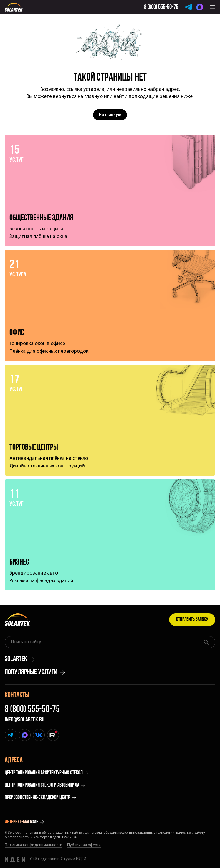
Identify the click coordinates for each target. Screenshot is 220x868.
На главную (110, 115)
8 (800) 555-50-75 (32, 710)
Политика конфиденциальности (34, 845)
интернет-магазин (25, 822)
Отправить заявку (192, 620)
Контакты (17, 695)
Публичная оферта (84, 845)
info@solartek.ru (25, 720)
